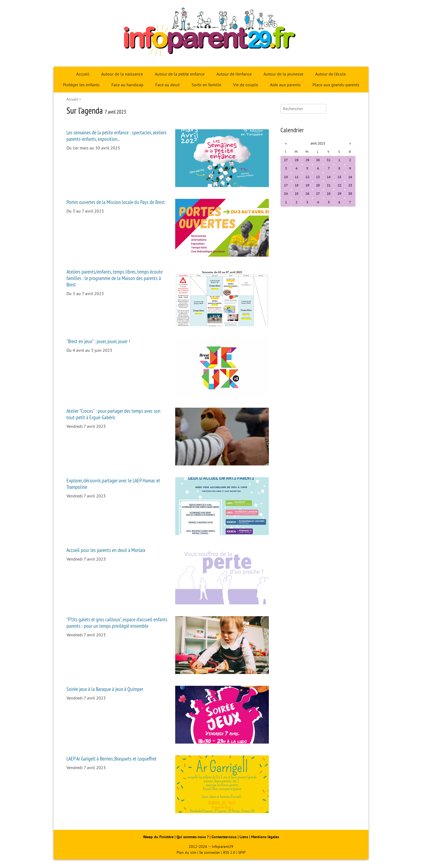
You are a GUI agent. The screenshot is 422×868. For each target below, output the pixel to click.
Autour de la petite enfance (180, 74)
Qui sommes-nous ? (193, 837)
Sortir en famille (206, 85)
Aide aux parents (285, 85)
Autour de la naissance (122, 74)
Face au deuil (168, 85)
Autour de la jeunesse (283, 74)
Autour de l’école (330, 74)
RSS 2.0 (229, 853)
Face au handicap (127, 85)
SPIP (242, 853)
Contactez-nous (224, 837)
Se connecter (210, 853)
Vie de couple (246, 85)
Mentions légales (265, 837)
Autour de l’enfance (234, 74)
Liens (244, 837)
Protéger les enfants (81, 85)
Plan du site (186, 853)
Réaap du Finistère (158, 837)
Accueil (83, 74)
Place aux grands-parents (336, 85)
